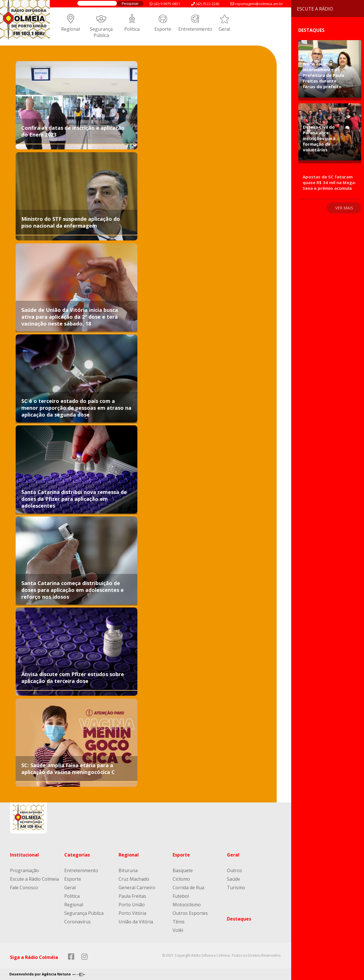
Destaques (239, 919)
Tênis (179, 922)
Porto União (132, 905)
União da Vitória (136, 922)
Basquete (183, 870)
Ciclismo (181, 879)
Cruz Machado (134, 879)
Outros (234, 870)
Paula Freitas (132, 896)
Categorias (77, 855)
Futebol (181, 896)
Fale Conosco (24, 888)
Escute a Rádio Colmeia (34, 879)
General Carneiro (137, 888)
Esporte (163, 29)
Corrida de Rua (188, 888)
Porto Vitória (132, 913)
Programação (24, 870)
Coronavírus (77, 922)
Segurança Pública (101, 32)
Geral (224, 29)
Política (132, 29)
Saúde (233, 879)
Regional (71, 29)
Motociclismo (187, 905)
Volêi (178, 930)
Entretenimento (195, 29)
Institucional (24, 855)
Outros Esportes (190, 913)
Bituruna (128, 870)
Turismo (236, 888)
